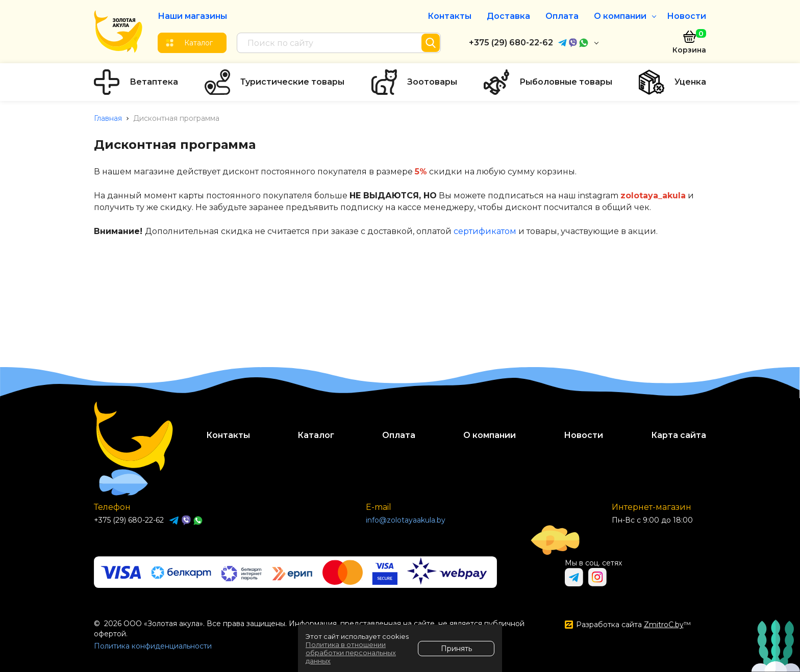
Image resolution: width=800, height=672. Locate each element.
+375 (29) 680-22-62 (511, 43)
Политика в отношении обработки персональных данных (351, 653)
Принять (456, 649)
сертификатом (485, 231)
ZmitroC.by (664, 625)
